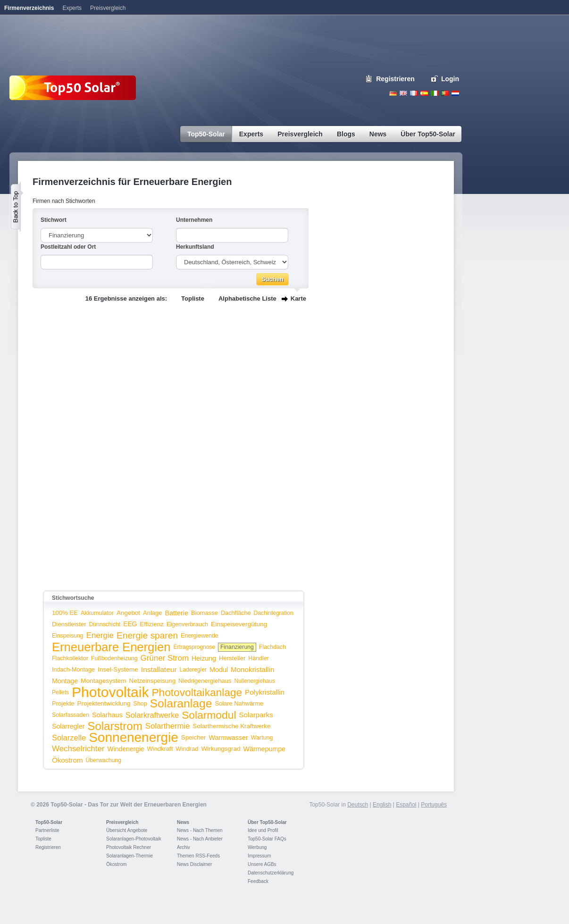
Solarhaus (107, 715)
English (403, 93)
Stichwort (54, 220)
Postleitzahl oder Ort (68, 247)
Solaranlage (181, 703)
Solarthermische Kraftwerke (231, 726)
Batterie (176, 613)
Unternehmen (194, 220)
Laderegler (193, 670)
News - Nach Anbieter (200, 839)
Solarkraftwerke (152, 715)
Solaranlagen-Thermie (130, 856)
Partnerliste (47, 830)
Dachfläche (236, 613)
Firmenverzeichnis (29, 8)
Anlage (152, 613)
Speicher (194, 737)
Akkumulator (97, 613)
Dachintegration (274, 613)
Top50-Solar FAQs (267, 839)
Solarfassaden (71, 715)
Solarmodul (209, 715)
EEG (130, 624)
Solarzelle (69, 738)
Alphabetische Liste (247, 298)
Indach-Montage (73, 670)
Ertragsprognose (194, 647)
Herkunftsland (195, 247)
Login (450, 79)
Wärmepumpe (264, 749)
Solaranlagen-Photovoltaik (134, 839)
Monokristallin (252, 669)
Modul (219, 670)
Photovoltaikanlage (197, 692)
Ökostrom (67, 760)
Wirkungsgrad (221, 749)
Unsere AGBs (262, 864)
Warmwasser (228, 738)
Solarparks (256, 715)
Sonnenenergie (134, 737)
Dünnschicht (105, 624)
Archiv (184, 847)
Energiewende (200, 636)
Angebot (128, 613)
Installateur (159, 669)
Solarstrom (115, 726)
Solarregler (68, 726)
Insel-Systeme (118, 669)
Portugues (445, 93)
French (414, 93)
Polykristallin (265, 692)
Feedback (258, 881)
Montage (65, 681)
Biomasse (205, 613)
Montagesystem (104, 681)
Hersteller (232, 658)
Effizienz (152, 624)
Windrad (187, 749)
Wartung (262, 738)
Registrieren (395, 79)
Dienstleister (69, 624)
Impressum (259, 856)
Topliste (193, 298)
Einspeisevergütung (239, 624)
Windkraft (160, 749)
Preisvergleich (122, 822)
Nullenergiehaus (255, 681)
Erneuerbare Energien (111, 647)
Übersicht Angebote (127, 830)
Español (406, 805)
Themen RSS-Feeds (198, 856)
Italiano (435, 93)
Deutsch (393, 93)
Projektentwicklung (104, 703)
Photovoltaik (110, 692)
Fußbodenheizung (114, 658)
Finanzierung (237, 647)
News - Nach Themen (200, 830)
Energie (100, 635)
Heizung (204, 658)
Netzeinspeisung (152, 681)
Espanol (424, 93)
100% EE (65, 613)
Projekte (63, 703)
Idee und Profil (263, 830)
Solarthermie (168, 726)
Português (434, 805)
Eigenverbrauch (187, 624)
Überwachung (103, 760)
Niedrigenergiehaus (205, 681)
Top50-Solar (49, 822)
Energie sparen (147, 635)
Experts (72, 8)
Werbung (257, 847)
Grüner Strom (165, 658)
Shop (140, 704)
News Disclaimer (194, 864)
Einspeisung (68, 636)
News (183, 822)
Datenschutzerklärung (271, 873)
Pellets (60, 692)
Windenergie (126, 749)
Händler (258, 658)
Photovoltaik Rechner (129, 847)
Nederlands (455, 93)
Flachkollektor (70, 658)
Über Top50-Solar (267, 822)
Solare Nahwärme (239, 703)
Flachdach (272, 647)
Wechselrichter (78, 749)
